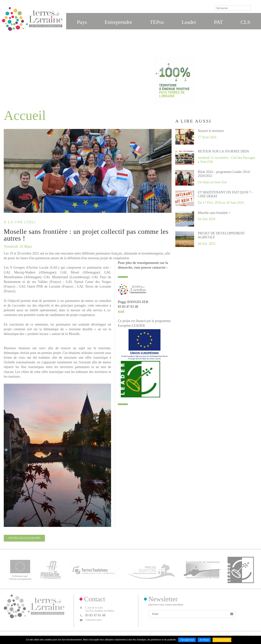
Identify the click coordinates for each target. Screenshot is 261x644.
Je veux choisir (222, 640)
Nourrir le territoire (211, 131)
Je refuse (204, 640)
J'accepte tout (187, 640)
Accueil (143, 96)
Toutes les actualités (24, 538)
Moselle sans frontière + (214, 213)
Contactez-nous (93, 620)
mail (121, 311)
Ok (254, 8)
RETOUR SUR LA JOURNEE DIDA (224, 151)
